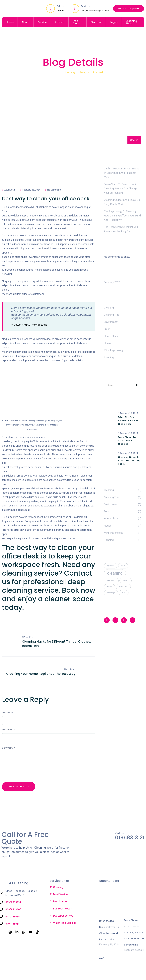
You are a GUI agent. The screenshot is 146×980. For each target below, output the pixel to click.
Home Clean (111, 336)
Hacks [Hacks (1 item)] (109, 587)
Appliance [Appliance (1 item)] (111, 566)
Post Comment (19, 787)
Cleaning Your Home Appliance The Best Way (41, 674)
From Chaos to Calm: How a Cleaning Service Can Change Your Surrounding (121, 188)
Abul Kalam (9, 190)
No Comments (53, 190)
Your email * (8, 730)
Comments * (9, 748)
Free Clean (76, 22)
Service (42, 22)
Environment (111, 322)
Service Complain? (129, 8)
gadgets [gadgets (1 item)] (126, 580)
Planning (109, 357)
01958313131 (63, 11)
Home (10, 22)
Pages (114, 22)
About (26, 22)
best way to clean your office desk (46, 199)
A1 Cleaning (19, 883)
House (108, 343)
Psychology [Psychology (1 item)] (111, 593)
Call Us (119, 833)
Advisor (60, 22)
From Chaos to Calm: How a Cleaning (127, 441)
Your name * (8, 712)
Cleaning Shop (131, 22)
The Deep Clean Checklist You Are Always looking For (121, 229)
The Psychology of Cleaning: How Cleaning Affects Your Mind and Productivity (122, 216)
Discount (96, 22)
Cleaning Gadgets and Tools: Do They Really (129, 461)
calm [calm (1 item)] (123, 566)
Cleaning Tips (112, 315)
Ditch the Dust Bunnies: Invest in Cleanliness (128, 421)
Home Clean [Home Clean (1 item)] (123, 587)
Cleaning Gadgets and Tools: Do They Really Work (122, 202)
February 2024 (112, 282)
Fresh (107, 329)
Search (110, 129)
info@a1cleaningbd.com (95, 11)
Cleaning (57, 72)
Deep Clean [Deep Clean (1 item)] (111, 580)
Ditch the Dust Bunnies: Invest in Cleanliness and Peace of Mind (121, 173)
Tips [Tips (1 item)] (124, 593)
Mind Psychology (114, 350)
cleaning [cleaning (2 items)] (115, 573)
